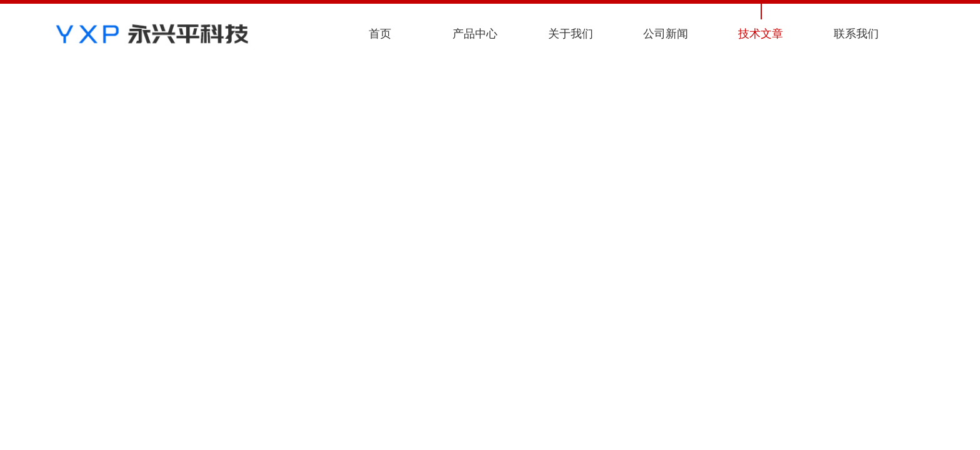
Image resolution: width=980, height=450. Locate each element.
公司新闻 (666, 34)
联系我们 (856, 34)
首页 (380, 34)
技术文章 (761, 34)
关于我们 (571, 34)
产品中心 (475, 34)
